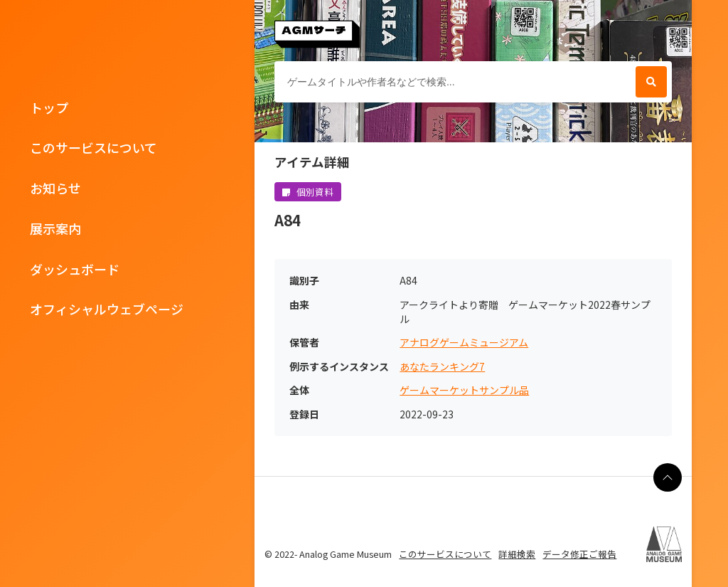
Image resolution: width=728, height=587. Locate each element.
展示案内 (55, 228)
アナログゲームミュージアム (464, 343)
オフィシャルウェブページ (107, 309)
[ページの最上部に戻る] (668, 477)
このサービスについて (93, 147)
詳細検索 (517, 554)
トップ (49, 107)
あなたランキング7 (442, 367)
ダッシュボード (75, 269)
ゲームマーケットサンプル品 (464, 390)
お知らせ (55, 188)
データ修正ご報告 (579, 554)
